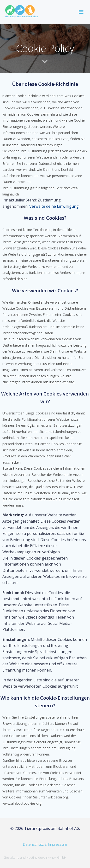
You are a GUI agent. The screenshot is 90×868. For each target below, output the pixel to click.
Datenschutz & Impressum (45, 844)
